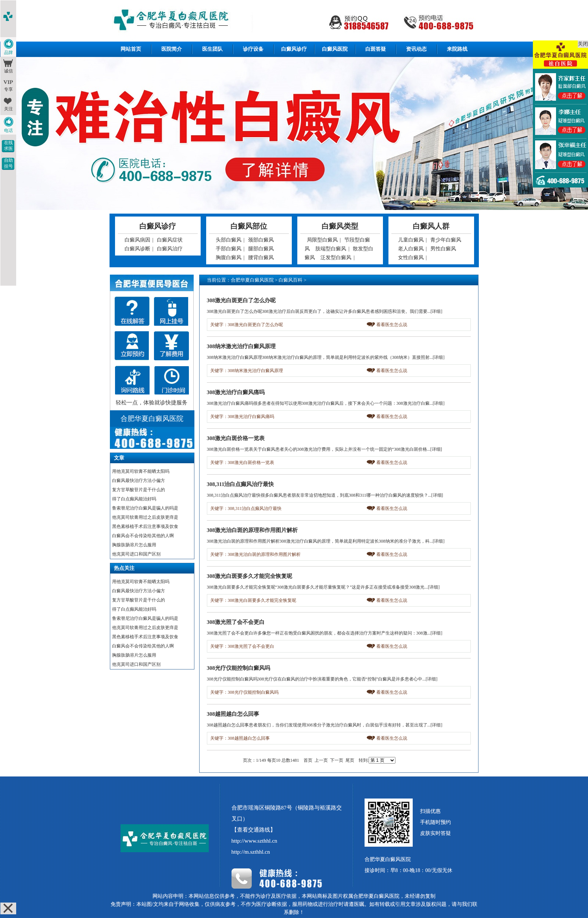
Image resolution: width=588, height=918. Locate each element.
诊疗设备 (253, 49)
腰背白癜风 (261, 258)
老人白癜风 (411, 249)
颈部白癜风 (261, 240)
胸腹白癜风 (229, 258)
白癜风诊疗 (294, 49)
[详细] (437, 311)
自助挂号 (8, 163)
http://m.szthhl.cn (251, 852)
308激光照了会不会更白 (236, 622)
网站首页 (131, 49)
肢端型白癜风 (331, 249)
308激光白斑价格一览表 (236, 438)
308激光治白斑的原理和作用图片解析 (252, 530)
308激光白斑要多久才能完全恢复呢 (250, 576)
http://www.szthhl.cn (254, 841)
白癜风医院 (335, 49)
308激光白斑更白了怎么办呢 (241, 300)
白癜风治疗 (170, 249)
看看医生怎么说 (392, 325)
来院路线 (457, 49)
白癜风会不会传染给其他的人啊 (143, 536)
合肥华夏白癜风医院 (252, 280)
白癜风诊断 (137, 249)
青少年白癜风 (446, 240)
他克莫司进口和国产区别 (136, 554)
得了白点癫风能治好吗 (134, 499)
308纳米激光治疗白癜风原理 (241, 346)
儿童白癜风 (411, 240)
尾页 (350, 760)
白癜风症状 (170, 240)
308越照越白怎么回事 (233, 714)
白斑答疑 (376, 49)
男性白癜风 (443, 249)
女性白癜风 (411, 258)
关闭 (583, 44)
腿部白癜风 (261, 249)
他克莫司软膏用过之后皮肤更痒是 (145, 517)
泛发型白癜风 (336, 258)
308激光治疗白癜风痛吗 (236, 392)
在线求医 (8, 146)
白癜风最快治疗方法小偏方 (139, 481)
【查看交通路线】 (254, 830)
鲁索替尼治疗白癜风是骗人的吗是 (145, 508)
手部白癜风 (229, 249)
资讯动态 (416, 49)
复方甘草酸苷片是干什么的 (139, 490)
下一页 (337, 760)
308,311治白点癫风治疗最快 (241, 484)
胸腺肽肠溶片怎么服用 (134, 545)
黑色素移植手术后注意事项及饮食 (145, 526)
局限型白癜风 (322, 240)
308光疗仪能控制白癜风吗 (239, 668)
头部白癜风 (229, 240)
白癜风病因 (137, 240)
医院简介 (172, 49)
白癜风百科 (291, 280)
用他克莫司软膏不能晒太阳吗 (141, 471)
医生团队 (212, 49)
